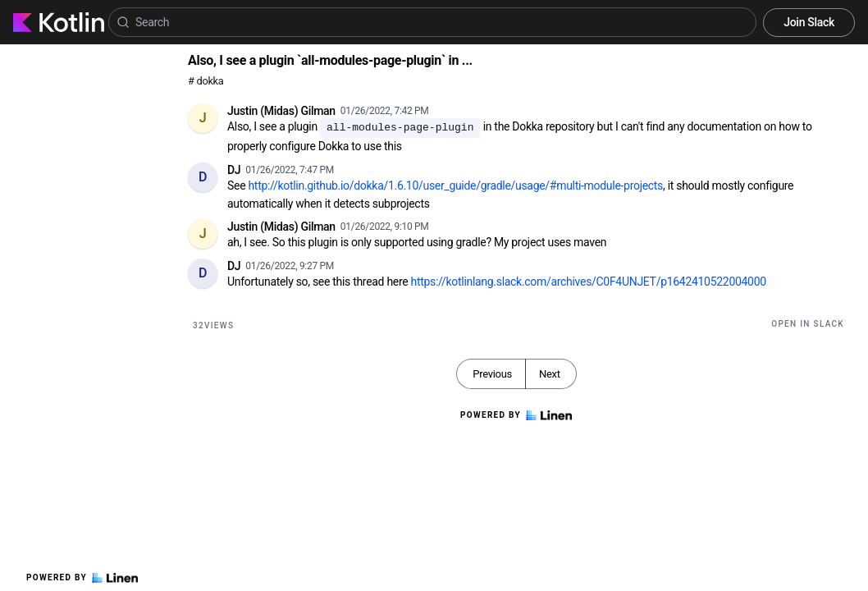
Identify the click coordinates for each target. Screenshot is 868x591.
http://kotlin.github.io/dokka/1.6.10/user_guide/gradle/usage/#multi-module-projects (455, 186)
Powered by (82, 578)
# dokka (206, 81)
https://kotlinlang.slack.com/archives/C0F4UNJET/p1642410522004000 (589, 282)
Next (550, 374)
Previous (492, 374)
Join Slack (809, 22)
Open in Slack (808, 324)
